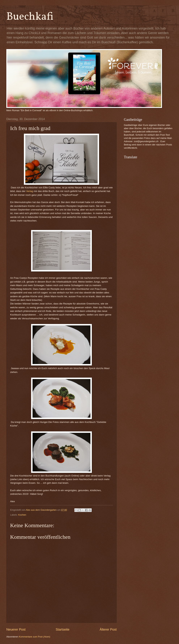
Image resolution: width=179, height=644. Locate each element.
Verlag (30, 191)
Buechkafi (30, 17)
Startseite (63, 630)
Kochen (22, 515)
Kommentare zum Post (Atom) (34, 637)
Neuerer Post (16, 630)
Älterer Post (108, 630)
